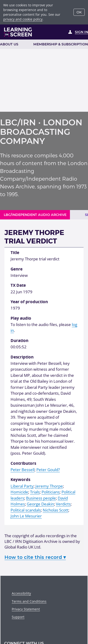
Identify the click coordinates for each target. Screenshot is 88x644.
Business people (41, 498)
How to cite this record (35, 557)
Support (18, 617)
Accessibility (21, 593)
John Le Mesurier (26, 516)
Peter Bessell (23, 470)
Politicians (51, 492)
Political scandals (26, 510)
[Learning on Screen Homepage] (18, 32)
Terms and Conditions (29, 601)
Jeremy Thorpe (49, 486)
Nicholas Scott (55, 510)
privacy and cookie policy (23, 19)
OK (79, 12)
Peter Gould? (48, 470)
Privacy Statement (26, 609)
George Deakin (40, 504)
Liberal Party (22, 486)
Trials (35, 492)
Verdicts (63, 504)
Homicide (19, 492)
